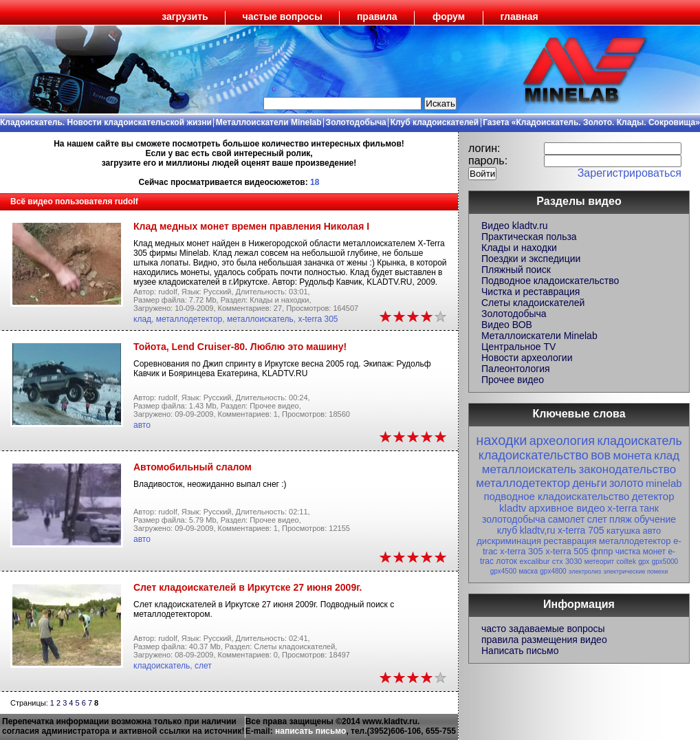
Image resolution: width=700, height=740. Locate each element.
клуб (507, 530)
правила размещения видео (544, 640)
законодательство (627, 469)
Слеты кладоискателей (533, 303)
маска (528, 571)
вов (601, 455)
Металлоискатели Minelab (269, 122)
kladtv (513, 508)
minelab (664, 483)
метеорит (599, 562)
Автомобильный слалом (193, 467)
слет (203, 666)
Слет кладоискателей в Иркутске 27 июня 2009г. (248, 587)
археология (562, 441)
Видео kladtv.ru (515, 226)
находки (501, 440)
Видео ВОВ (507, 325)
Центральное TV (518, 347)
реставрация (570, 541)
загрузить (185, 17)
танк (649, 508)
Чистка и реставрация (531, 292)
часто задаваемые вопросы (543, 629)
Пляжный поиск (516, 270)
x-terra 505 (567, 551)
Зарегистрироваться (630, 173)
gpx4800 (553, 571)
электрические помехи (635, 572)
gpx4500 (503, 571)
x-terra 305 (318, 319)
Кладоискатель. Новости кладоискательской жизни (106, 122)
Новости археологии (527, 358)
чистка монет (641, 552)
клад (142, 319)
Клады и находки (519, 248)
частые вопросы (283, 17)
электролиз (585, 572)
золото (626, 483)
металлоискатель (260, 319)
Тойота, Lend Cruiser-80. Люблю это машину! (240, 347)
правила (377, 17)
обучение (655, 519)
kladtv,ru (538, 530)
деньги (589, 483)
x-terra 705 (581, 530)
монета (632, 456)
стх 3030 (567, 561)
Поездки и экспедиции (531, 259)
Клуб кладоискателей (435, 122)
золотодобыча (514, 519)
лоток (506, 561)
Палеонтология (516, 369)
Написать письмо (520, 651)
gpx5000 (665, 562)
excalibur (534, 561)
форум (449, 17)
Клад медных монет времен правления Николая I (251, 226)
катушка (623, 531)
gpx (644, 562)
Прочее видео (513, 380)
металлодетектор (189, 319)
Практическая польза (529, 237)
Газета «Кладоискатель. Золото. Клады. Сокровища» (591, 122)
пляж (621, 519)
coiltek (626, 562)
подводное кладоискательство (556, 496)
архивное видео (567, 508)
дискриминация (509, 541)
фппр (602, 551)
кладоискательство (534, 455)
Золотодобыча (356, 122)
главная (519, 17)
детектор (653, 496)
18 (315, 182)
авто (142, 425)
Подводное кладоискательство (550, 281)
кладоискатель (162, 666)
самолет (567, 519)
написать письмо (310, 731)
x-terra (622, 508)
